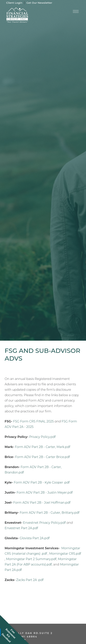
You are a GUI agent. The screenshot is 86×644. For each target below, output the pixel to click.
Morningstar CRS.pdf (65, 554)
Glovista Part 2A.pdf (35, 538)
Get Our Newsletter (39, 3)
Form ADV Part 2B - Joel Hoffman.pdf (42, 503)
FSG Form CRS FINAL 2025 (33, 421)
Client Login (14, 3)
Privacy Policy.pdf (42, 437)
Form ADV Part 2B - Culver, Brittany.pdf (50, 513)
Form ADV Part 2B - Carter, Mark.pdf (43, 447)
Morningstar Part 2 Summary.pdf (31, 559)
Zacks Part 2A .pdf (30, 580)
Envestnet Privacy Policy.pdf (44, 523)
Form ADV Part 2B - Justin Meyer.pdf (45, 493)
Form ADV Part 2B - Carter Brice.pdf (43, 457)
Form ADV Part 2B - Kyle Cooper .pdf (42, 482)
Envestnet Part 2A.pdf (21, 528)
